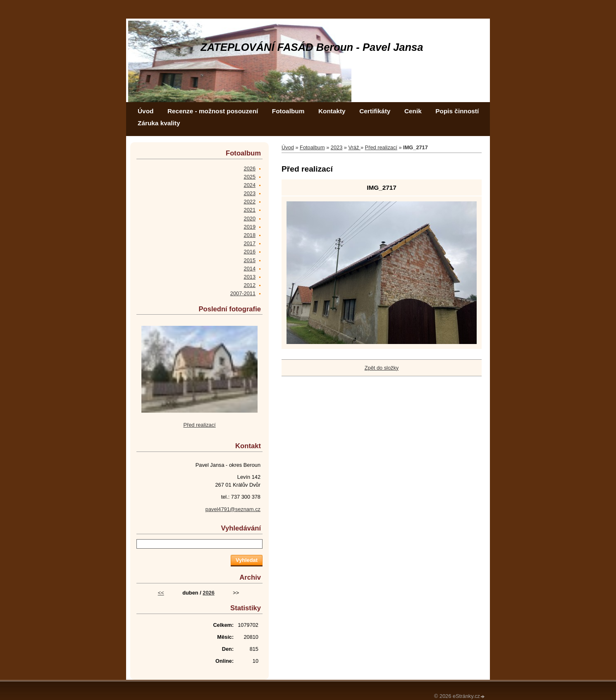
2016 (250, 252)
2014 (250, 269)
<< (161, 593)
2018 (250, 235)
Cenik (413, 111)
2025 (250, 177)
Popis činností (457, 111)
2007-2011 (243, 293)
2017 (250, 243)
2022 (250, 202)
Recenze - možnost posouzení (213, 111)
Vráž (355, 147)
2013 (250, 277)
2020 (250, 219)
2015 (250, 260)
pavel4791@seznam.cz (233, 509)
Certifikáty (375, 111)
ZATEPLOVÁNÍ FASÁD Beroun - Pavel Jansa (312, 47)
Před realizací (381, 147)
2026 (250, 168)
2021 (250, 210)
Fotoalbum (288, 111)
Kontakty (332, 111)
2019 (250, 227)
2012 (250, 285)
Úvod (146, 111)
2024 (250, 185)
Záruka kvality (159, 123)
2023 (337, 147)
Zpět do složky (382, 368)
